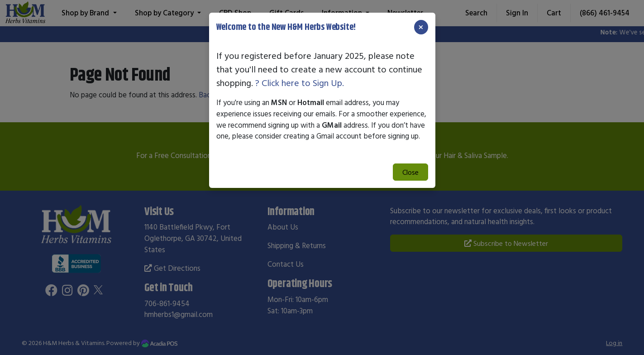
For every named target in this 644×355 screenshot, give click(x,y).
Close (410, 172)
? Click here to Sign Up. (300, 83)
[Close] (421, 27)
